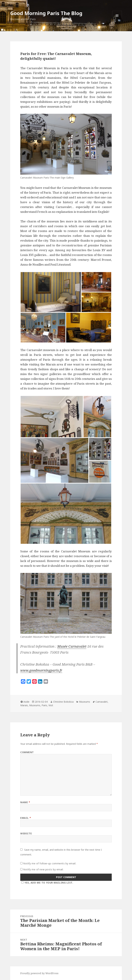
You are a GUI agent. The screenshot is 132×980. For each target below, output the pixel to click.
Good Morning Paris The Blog (46, 13)
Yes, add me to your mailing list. (47, 883)
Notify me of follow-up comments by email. (50, 863)
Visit (51, 705)
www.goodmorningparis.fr (41, 670)
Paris (44, 705)
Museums (85, 702)
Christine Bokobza (63, 702)
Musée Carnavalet (72, 646)
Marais (24, 705)
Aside (26, 702)
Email (26, 818)
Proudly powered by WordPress (39, 973)
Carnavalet (102, 702)
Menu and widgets (117, 20)
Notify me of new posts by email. (43, 869)
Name (25, 802)
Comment (27, 752)
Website (26, 833)
